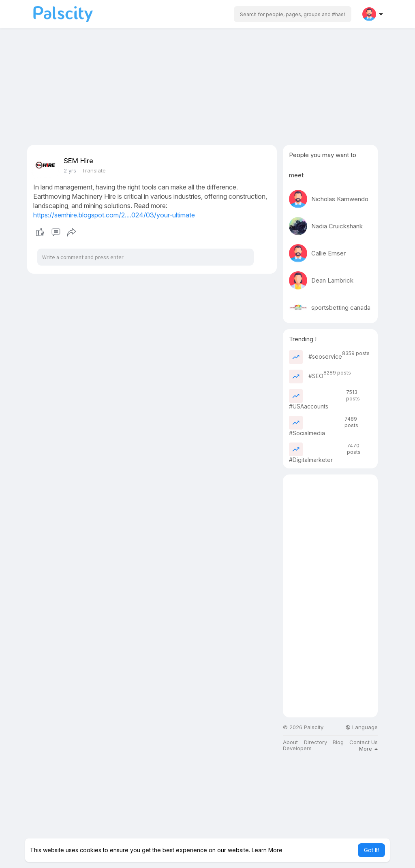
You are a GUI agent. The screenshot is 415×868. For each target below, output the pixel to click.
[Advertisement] (207, 88)
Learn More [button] (267, 850)
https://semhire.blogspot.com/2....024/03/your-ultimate (114, 215)
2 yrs (70, 170)
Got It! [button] (371, 850)
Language (362, 727)
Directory (316, 742)
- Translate (92, 170)
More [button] (368, 749)
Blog (338, 742)
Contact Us (364, 742)
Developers (297, 748)
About (290, 742)
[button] (293, 14)
